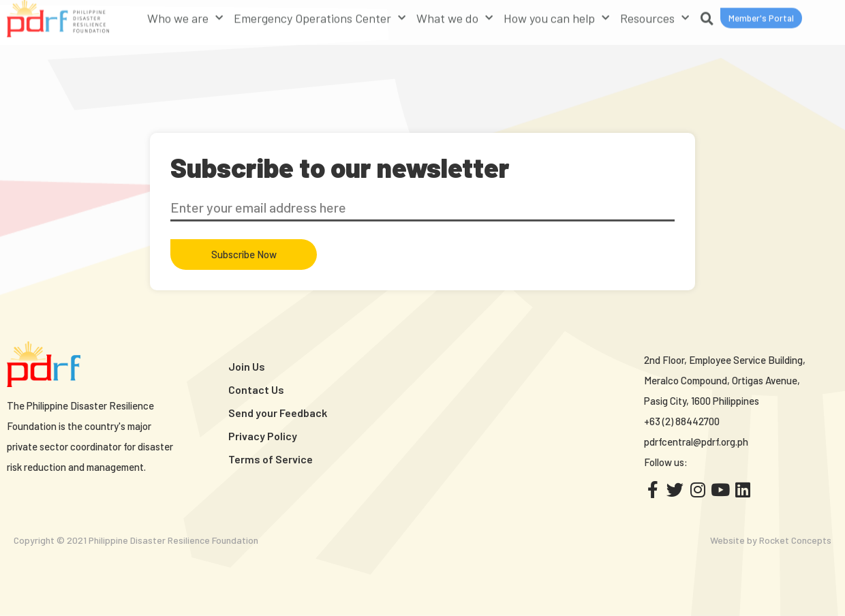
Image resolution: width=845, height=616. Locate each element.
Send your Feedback (278, 413)
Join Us (247, 366)
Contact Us (256, 389)
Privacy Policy (263, 436)
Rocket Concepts (795, 540)
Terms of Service (271, 459)
